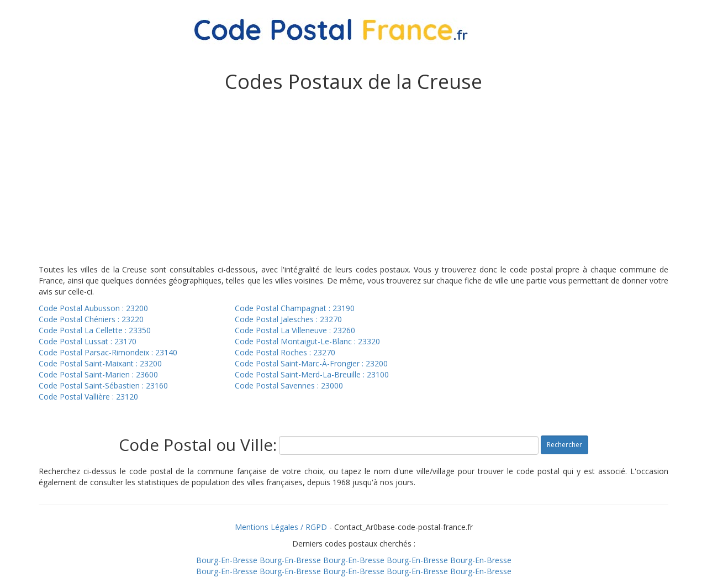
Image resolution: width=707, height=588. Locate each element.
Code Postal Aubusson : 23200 (93, 308)
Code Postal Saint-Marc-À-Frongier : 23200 (311, 363)
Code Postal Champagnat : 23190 (295, 308)
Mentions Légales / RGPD (281, 527)
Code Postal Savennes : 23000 (289, 385)
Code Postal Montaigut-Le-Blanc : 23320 (307, 341)
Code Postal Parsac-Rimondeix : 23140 (108, 352)
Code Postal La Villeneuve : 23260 (295, 330)
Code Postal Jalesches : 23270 (288, 319)
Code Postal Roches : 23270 (285, 352)
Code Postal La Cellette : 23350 (95, 330)
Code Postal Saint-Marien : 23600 (98, 374)
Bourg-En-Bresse (227, 560)
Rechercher (564, 445)
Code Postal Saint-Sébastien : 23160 (103, 385)
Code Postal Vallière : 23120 (88, 397)
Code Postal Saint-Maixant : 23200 (100, 363)
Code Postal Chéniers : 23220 (91, 319)
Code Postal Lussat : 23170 (88, 341)
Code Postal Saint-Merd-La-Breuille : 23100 (312, 374)
